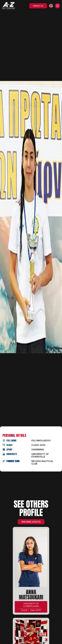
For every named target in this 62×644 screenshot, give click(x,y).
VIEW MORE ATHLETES (31, 522)
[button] (51, 6)
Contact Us (38, 6)
